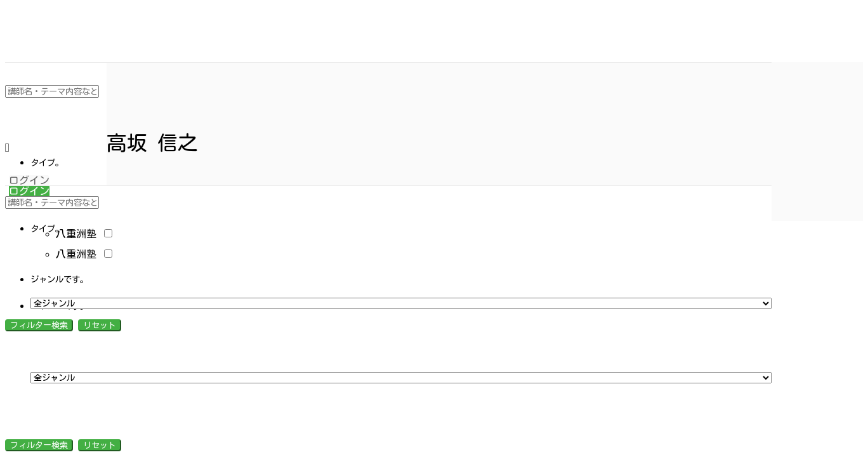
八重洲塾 (84, 234)
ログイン (29, 180)
